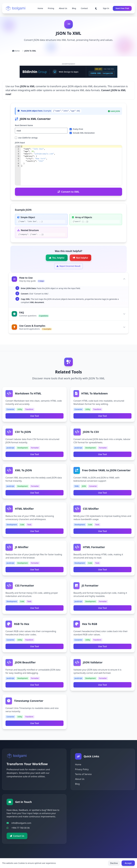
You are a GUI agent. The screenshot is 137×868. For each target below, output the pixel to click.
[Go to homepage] (16, 8)
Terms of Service (83, 774)
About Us (63, 8)
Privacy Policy (82, 769)
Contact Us (17, 836)
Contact (84, 8)
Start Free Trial (122, 8)
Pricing (51, 8)
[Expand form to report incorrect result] (68, 266)
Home (40, 8)
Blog (74, 8)
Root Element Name (24, 125)
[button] (20, 146)
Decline (114, 863)
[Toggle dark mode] (96, 8)
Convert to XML (68, 192)
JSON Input (20, 143)
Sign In (106, 8)
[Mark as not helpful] (80, 258)
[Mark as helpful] (57, 258)
